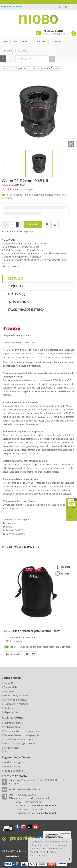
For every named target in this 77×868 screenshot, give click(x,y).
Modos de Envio (13, 767)
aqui (27, 335)
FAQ (6, 752)
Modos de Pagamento (16, 762)
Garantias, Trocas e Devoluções (21, 731)
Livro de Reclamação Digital (19, 739)
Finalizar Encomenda (72, 7)
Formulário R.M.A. (13, 723)
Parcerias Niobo (13, 691)
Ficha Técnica (18, 302)
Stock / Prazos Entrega (26, 310)
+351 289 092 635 (27, 795)
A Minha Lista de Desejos (66, 7)
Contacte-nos (11, 748)
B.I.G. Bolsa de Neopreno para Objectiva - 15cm (32, 631)
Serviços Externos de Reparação (22, 735)
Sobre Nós (10, 683)
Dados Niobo (11, 687)
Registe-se (6, 7)
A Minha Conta (60, 7)
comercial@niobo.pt (29, 789)
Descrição (15, 279)
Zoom (71, 144)
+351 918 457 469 (33, 809)
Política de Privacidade (16, 704)
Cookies (8, 708)
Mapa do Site (11, 712)
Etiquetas (15, 286)
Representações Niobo (17, 695)
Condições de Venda (15, 700)
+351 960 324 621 (33, 802)
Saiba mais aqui (38, 856)
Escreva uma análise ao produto (18, 231)
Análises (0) (16, 294)
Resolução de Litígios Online (19, 744)
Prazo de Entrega (13, 771)
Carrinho (15, 654)
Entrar (19, 7)
